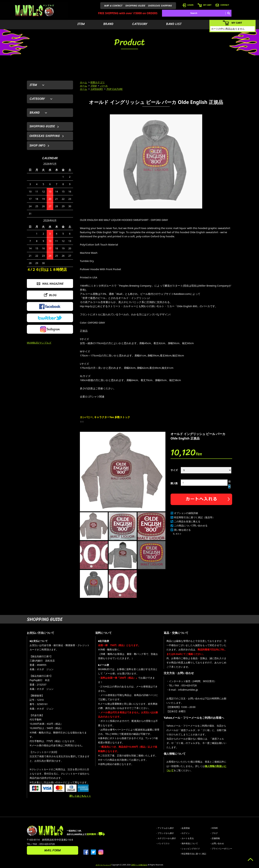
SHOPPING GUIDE (135, 6)
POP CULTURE (114, 89)
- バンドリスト (163, 843)
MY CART (205, 5)
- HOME (214, 828)
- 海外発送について (189, 843)
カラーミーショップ (103, 865)
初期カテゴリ (98, 82)
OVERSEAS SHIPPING (160, 6)
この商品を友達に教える (187, 521)
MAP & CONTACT (113, 6)
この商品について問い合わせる (191, 526)
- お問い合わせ (217, 843)
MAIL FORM (53, 850)
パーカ (104, 86)
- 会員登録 (185, 828)
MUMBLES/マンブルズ (39, 343)
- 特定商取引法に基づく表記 (193, 854)
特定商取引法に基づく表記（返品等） (194, 517)
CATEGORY (140, 24)
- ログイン (185, 833)
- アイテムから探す (165, 828)
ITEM (81, 24)
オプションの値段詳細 (186, 513)
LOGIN (188, 5)
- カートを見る (187, 838)
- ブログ (214, 833)
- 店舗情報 (215, 838)
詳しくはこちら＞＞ (80, 796)
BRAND (108, 24)
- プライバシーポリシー (221, 849)
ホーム (83, 82)
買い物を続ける (182, 530)
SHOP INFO (37, 146)
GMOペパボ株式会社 (139, 865)
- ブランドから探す (165, 833)
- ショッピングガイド (190, 849)
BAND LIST (174, 24)
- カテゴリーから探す (166, 838)
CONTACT (222, 5)
